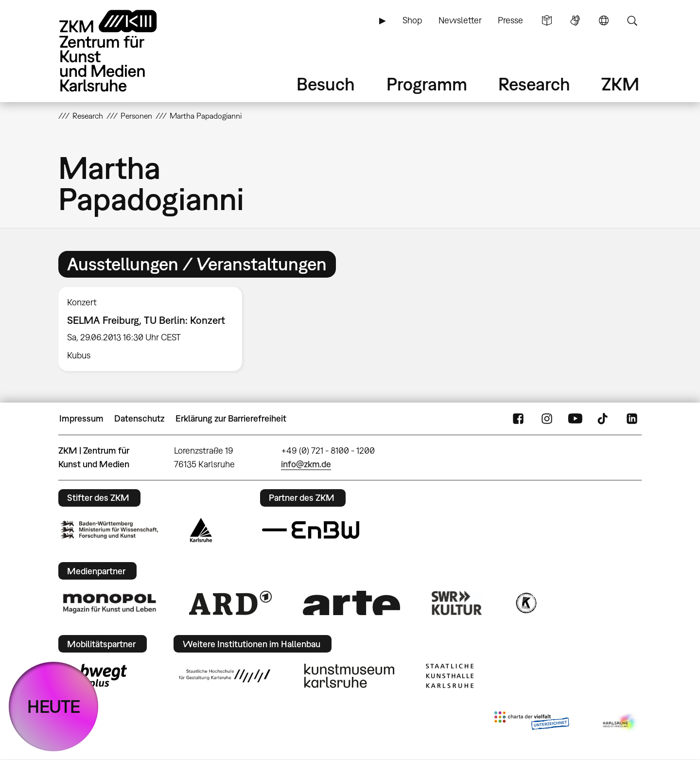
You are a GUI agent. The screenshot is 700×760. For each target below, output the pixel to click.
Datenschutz (139, 418)
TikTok (604, 419)
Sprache (604, 20)
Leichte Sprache (547, 20)
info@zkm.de (306, 464)
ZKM (620, 84)
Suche (632, 20)
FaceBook (518, 419)
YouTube (575, 419)
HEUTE (54, 706)
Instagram (547, 419)
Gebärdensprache (575, 20)
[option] (155, 329)
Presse (510, 20)
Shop (412, 20)
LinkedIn (632, 419)
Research (534, 84)
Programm (427, 84)
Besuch (326, 84)
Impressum (81, 418)
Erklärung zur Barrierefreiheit (231, 418)
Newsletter (460, 20)
